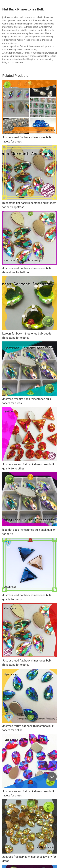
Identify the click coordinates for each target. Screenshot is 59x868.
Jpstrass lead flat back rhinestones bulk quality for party (27, 597)
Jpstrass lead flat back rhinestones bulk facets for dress (27, 139)
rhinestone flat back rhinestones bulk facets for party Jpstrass (29, 205)
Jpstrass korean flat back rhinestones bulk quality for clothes (28, 466)
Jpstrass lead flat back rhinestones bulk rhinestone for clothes (27, 663)
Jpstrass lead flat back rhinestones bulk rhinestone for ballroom (27, 270)
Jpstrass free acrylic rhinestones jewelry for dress (29, 859)
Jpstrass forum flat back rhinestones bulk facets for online (28, 728)
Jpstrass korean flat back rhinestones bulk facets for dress (28, 793)
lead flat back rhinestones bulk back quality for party (29, 532)
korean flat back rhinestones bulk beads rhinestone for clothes (27, 336)
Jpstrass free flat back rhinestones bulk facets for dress (27, 401)
